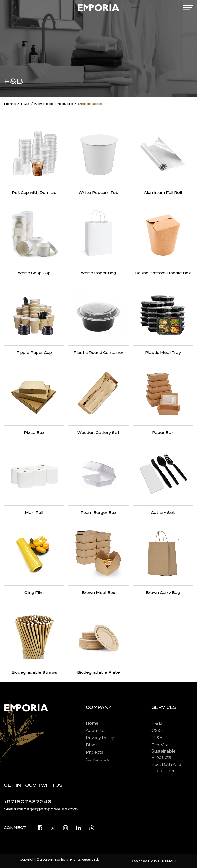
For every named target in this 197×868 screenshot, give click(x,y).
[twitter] (53, 828)
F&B (25, 104)
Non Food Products (54, 104)
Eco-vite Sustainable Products (164, 751)
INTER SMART (166, 861)
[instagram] (65, 828)
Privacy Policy (100, 738)
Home (10, 104)
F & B (157, 723)
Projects (94, 752)
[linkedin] (79, 828)
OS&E (157, 731)
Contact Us (97, 759)
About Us (96, 731)
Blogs (92, 745)
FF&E (157, 738)
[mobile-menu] (188, 8)
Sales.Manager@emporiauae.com (41, 809)
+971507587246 (28, 802)
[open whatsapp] (92, 828)
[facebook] (40, 828)
